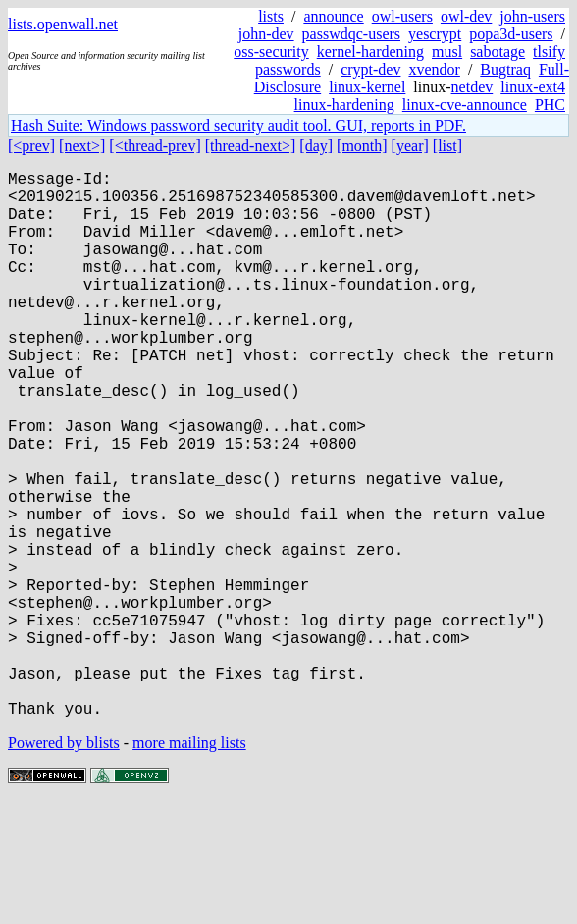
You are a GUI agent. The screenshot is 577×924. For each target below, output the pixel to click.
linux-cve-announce (465, 105)
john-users (532, 16)
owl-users (402, 16)
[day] (316, 146)
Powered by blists (64, 865)
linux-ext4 (533, 87)
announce (333, 16)
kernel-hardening (370, 52)
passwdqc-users (351, 34)
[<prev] (31, 146)
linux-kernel (367, 87)
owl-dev (466, 16)
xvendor (434, 69)
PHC (550, 105)
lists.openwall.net (63, 24)
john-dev (266, 34)
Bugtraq (505, 69)
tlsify (549, 52)
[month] (362, 146)
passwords (288, 69)
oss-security (271, 52)
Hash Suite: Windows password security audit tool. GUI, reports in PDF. (238, 125)
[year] (410, 146)
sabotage (498, 52)
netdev (472, 87)
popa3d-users (511, 34)
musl (447, 52)
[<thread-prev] (155, 146)
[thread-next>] (251, 146)
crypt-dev (370, 69)
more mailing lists (189, 865)
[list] (447, 146)
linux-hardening (344, 105)
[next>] (82, 146)
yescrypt (435, 34)
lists (271, 16)
